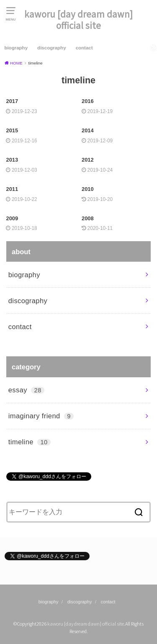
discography (51, 48)
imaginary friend (41, 416)
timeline (30, 442)
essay (26, 390)
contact (84, 48)
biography (16, 48)
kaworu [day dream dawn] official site (78, 20)
